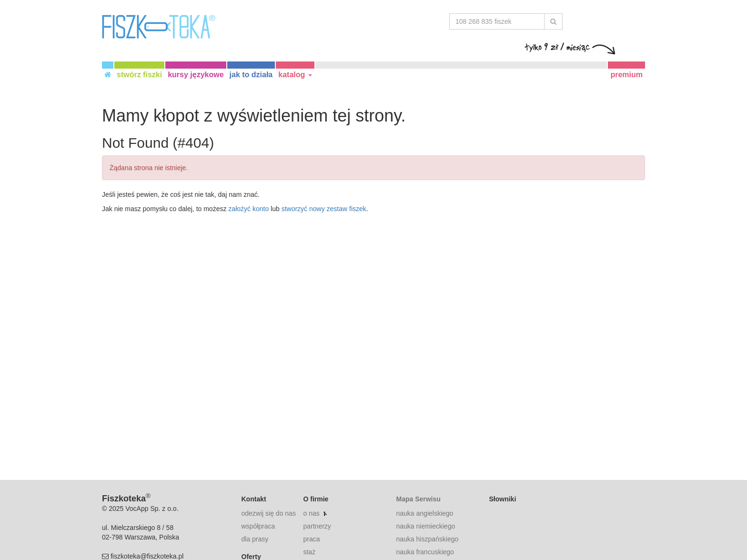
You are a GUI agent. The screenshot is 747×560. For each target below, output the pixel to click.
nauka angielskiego (424, 513)
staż (309, 552)
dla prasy (255, 539)
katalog (295, 75)
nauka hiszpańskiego (427, 539)
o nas (311, 513)
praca (311, 539)
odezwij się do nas (269, 513)
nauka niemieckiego (425, 526)
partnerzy (317, 526)
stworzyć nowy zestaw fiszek (324, 209)
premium (626, 75)
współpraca (258, 526)
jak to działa (251, 75)
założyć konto (248, 209)
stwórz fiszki (139, 75)
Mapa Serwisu (418, 499)
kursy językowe (196, 75)
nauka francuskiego (425, 552)
